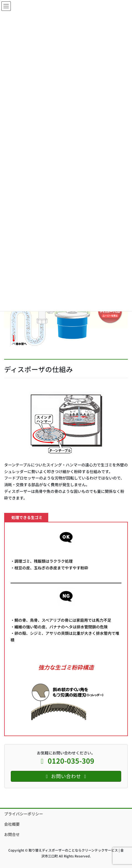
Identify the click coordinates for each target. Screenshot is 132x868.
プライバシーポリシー (24, 814)
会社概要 (12, 824)
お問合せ (12, 834)
